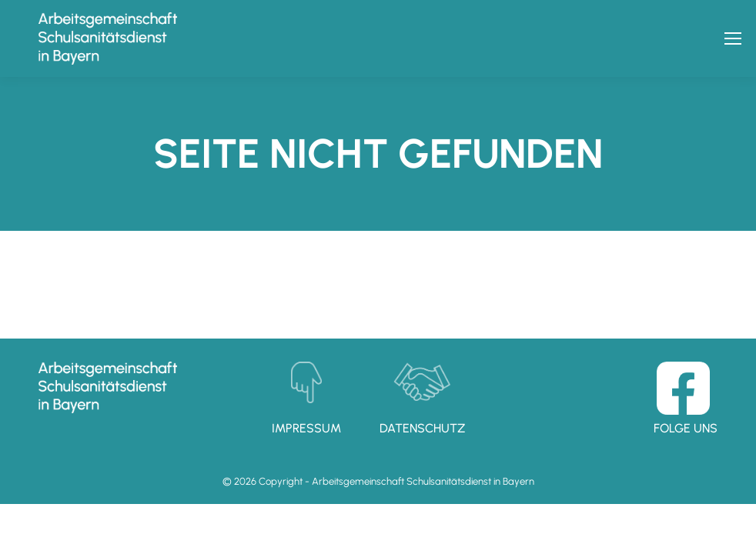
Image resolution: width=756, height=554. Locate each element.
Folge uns (686, 428)
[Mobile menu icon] (733, 38)
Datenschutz (422, 428)
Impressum (306, 428)
